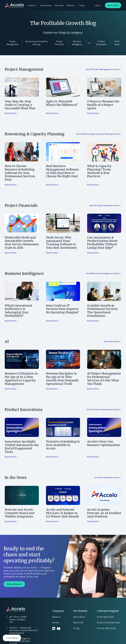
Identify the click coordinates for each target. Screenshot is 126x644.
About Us (56, 617)
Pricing (82, 5)
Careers (56, 623)
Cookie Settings (12, 638)
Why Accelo (59, 5)
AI (89, 43)
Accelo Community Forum (108, 623)
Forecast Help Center (106, 628)
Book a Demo (113, 5)
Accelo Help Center (105, 617)
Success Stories (46, 5)
